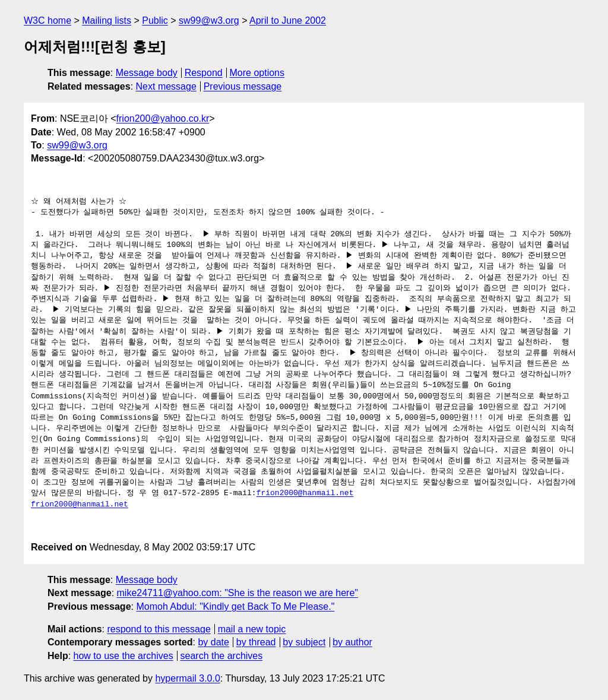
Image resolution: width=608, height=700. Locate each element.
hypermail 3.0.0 (187, 678)
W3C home (47, 20)
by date (213, 642)
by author (352, 642)
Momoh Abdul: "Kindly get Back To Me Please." (235, 606)
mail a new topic (252, 629)
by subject (304, 642)
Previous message (243, 86)
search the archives (222, 656)
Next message (166, 86)
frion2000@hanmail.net (305, 493)
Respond (204, 73)
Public (155, 20)
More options (257, 73)
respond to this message (159, 629)
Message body (147, 73)
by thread (256, 642)
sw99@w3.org (209, 20)
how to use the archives (123, 656)
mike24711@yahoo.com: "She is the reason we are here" (238, 593)
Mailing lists (107, 20)
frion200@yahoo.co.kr (163, 118)
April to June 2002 (288, 20)
